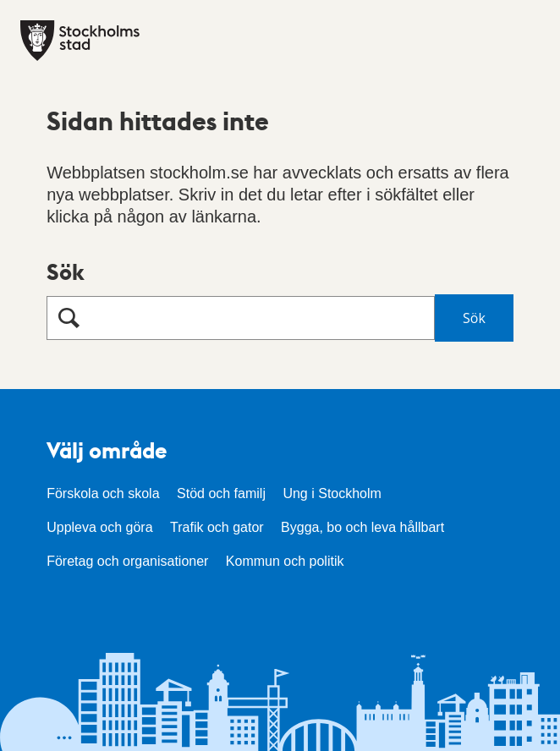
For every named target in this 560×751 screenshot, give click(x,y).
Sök (66, 271)
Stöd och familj (221, 493)
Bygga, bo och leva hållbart (362, 527)
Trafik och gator (217, 527)
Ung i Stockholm (332, 493)
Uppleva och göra (99, 527)
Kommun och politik (285, 561)
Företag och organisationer (127, 561)
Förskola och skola (103, 493)
